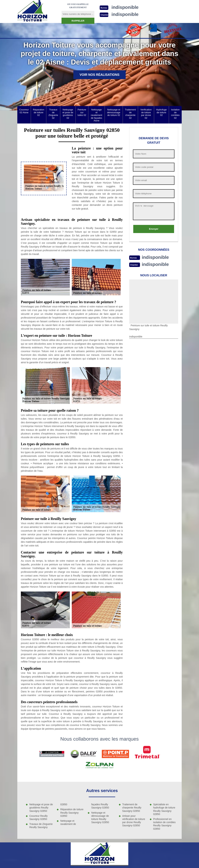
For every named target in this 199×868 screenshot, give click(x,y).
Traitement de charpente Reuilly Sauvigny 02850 (132, 808)
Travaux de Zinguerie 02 (53, 114)
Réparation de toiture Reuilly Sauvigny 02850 (72, 813)
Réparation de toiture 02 (39, 112)
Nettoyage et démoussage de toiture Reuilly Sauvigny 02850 (100, 818)
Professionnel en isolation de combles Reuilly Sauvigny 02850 (164, 824)
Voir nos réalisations (99, 75)
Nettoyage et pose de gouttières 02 (68, 114)
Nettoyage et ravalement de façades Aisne (96, 115)
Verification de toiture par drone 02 (146, 114)
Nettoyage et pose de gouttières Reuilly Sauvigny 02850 (41, 808)
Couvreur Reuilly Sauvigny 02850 (38, 817)
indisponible (155, 257)
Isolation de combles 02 (175, 114)
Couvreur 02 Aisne (24, 111)
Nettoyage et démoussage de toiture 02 (114, 112)
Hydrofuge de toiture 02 (161, 112)
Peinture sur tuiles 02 (82, 112)
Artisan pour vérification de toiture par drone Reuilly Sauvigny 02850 (134, 821)
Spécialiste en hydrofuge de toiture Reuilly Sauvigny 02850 (164, 809)
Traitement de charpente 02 (130, 114)
